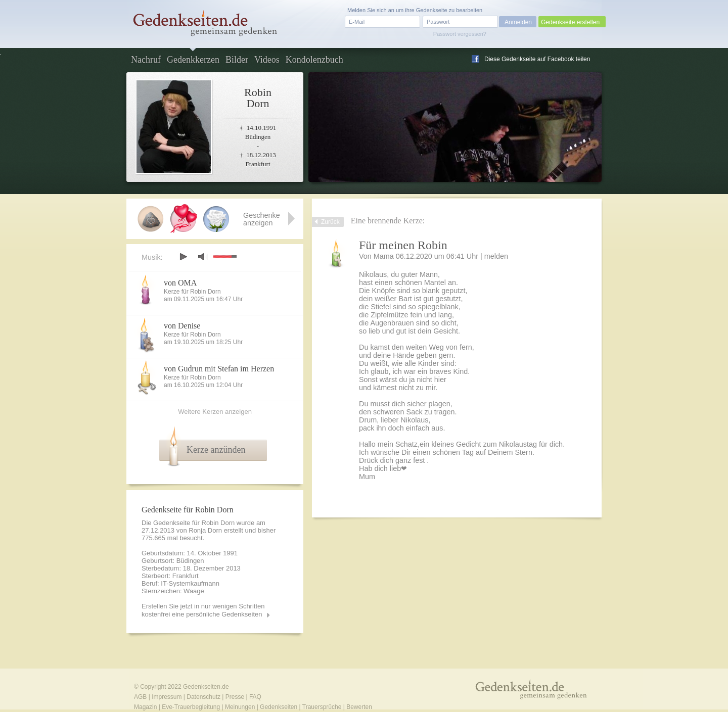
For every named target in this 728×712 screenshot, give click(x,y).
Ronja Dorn (205, 530)
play (183, 257)
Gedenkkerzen (193, 60)
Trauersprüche (322, 707)
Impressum (167, 697)
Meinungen (240, 707)
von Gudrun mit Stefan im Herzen (219, 369)
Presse (235, 697)
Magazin (145, 707)
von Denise (182, 326)
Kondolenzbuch (314, 60)
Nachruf (146, 60)
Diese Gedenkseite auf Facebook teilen (537, 59)
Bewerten (359, 707)
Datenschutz (203, 697)
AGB (140, 697)
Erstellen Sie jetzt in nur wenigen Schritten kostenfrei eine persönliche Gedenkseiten (203, 610)
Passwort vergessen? (460, 34)
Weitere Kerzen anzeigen (215, 412)
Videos (267, 60)
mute (203, 256)
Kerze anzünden (216, 450)
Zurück (330, 222)
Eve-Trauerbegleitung (191, 707)
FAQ (255, 697)
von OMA (180, 283)
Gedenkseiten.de (206, 687)
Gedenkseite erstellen (570, 22)
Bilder (237, 60)
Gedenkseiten (279, 707)
